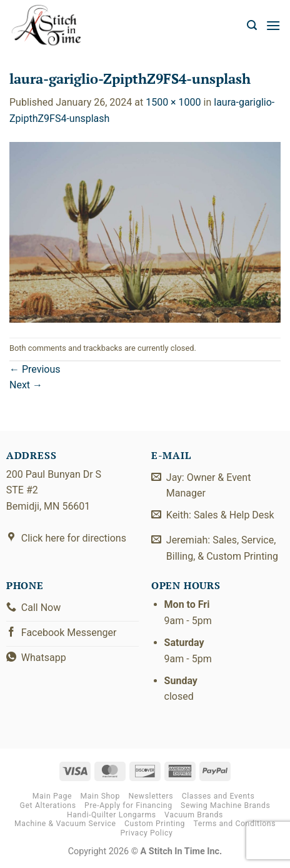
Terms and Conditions (235, 824)
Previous (35, 369)
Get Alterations (48, 805)
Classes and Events (218, 796)
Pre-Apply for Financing (128, 805)
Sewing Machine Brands (225, 805)
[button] (252, 25)
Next (26, 385)
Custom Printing (155, 824)
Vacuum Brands (194, 815)
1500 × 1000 (173, 102)
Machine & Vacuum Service (65, 824)
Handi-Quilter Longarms (112, 815)
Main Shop (100, 796)
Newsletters (151, 796)
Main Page (52, 796)
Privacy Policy (147, 833)
